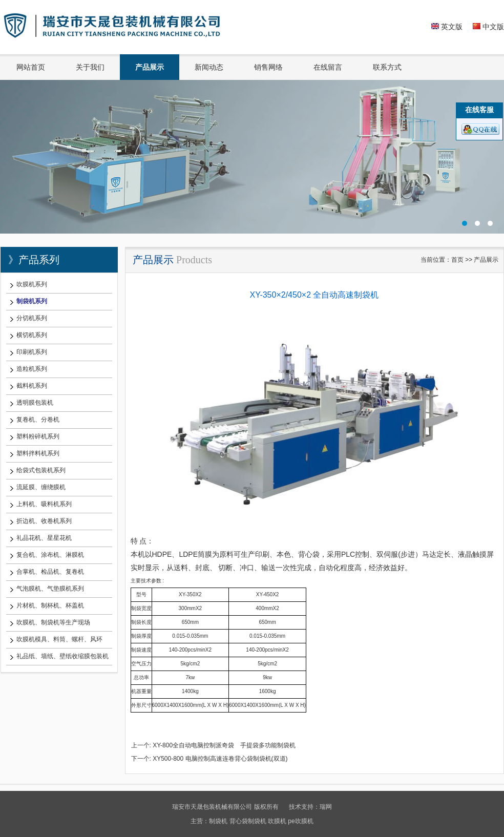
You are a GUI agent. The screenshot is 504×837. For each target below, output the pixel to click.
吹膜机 (277, 821)
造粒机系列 (32, 369)
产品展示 (150, 67)
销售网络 (268, 67)
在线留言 (328, 67)
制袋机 (218, 821)
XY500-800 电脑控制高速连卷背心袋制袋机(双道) (220, 759)
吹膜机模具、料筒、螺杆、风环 (59, 639)
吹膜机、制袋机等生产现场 (53, 622)
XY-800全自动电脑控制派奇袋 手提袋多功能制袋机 (224, 745)
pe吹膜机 (300, 821)
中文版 (488, 27)
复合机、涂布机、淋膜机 (50, 555)
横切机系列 (32, 335)
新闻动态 (209, 67)
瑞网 (326, 807)
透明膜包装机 (35, 403)
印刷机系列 (32, 352)
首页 (457, 260)
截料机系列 (32, 386)
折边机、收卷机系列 (44, 521)
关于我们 (90, 67)
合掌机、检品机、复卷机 (50, 572)
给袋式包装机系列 (41, 470)
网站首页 (31, 67)
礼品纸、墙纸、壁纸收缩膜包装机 (62, 656)
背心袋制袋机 (248, 821)
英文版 (447, 27)
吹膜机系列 (32, 284)
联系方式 (387, 67)
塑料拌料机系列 (38, 453)
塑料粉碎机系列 (38, 436)
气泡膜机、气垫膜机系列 (50, 589)
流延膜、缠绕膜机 (41, 487)
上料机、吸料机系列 (44, 504)
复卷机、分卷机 (38, 420)
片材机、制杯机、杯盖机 (50, 605)
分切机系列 (32, 318)
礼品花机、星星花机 (44, 538)
